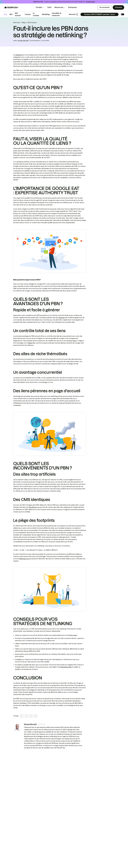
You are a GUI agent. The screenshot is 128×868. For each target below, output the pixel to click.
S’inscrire (118, 7)
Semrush (72, 14)
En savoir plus (90, 2)
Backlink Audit (66, 667)
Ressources (59, 7)
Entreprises (74, 7)
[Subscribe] (100, 14)
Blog (5, 14)
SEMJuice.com (25, 559)
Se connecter (105, 7)
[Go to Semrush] (11, 7)
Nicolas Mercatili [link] (23, 41)
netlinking (19, 55)
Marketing (46, 14)
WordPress (33, 507)
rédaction (62, 318)
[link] (17, 727)
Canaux (28, 14)
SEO (11, 14)
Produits (39, 7)
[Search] (77, 14)
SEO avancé (32, 23)
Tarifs (49, 7)
